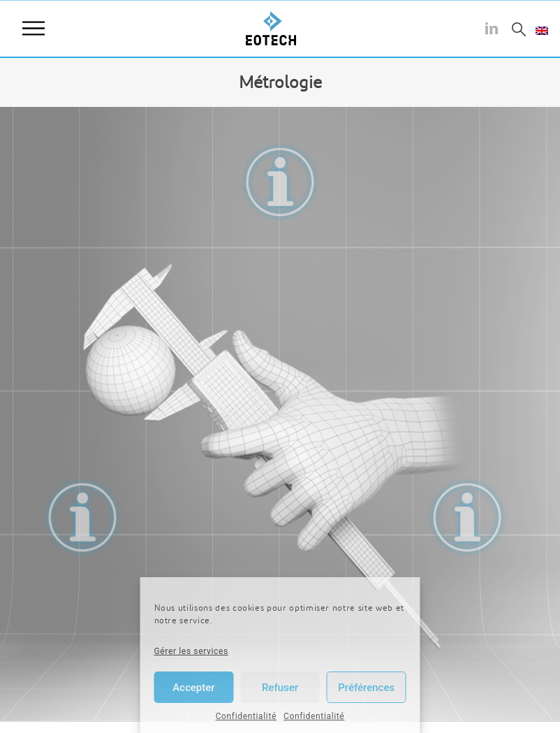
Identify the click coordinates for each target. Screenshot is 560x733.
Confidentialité (246, 716)
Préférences (366, 688)
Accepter (193, 688)
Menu (34, 29)
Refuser (280, 688)
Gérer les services (191, 651)
